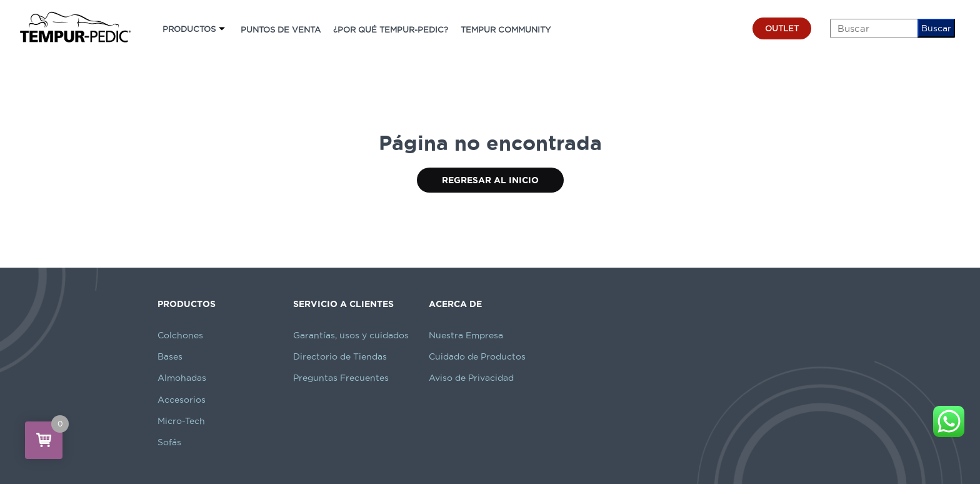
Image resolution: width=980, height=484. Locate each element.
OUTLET (782, 28)
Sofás (169, 442)
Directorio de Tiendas (340, 356)
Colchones (180, 335)
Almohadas (182, 378)
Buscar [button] (936, 28)
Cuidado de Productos (477, 356)
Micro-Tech (181, 421)
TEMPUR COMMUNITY (506, 29)
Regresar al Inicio (490, 180)
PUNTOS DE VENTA (281, 29)
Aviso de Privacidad (471, 378)
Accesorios (182, 400)
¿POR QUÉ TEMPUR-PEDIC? (391, 29)
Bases (170, 356)
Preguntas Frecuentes (341, 378)
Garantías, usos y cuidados (351, 335)
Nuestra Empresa (466, 335)
